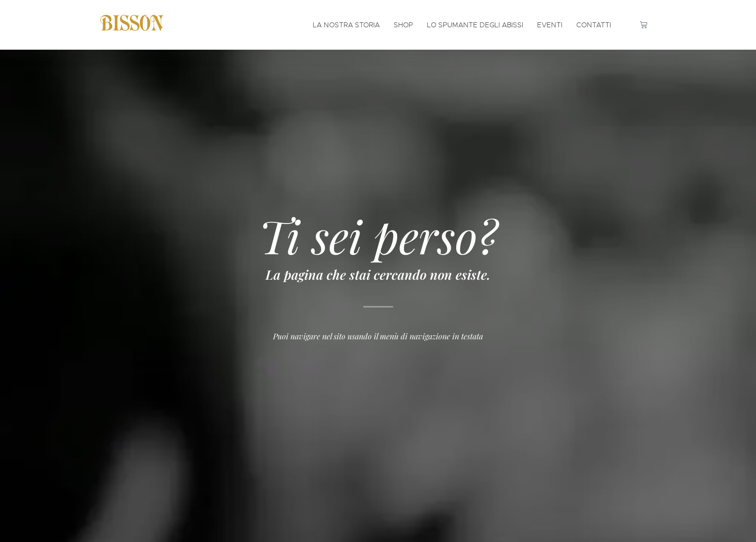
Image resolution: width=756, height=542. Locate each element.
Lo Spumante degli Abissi (475, 25)
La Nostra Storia (346, 25)
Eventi (550, 25)
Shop (403, 25)
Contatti (594, 25)
